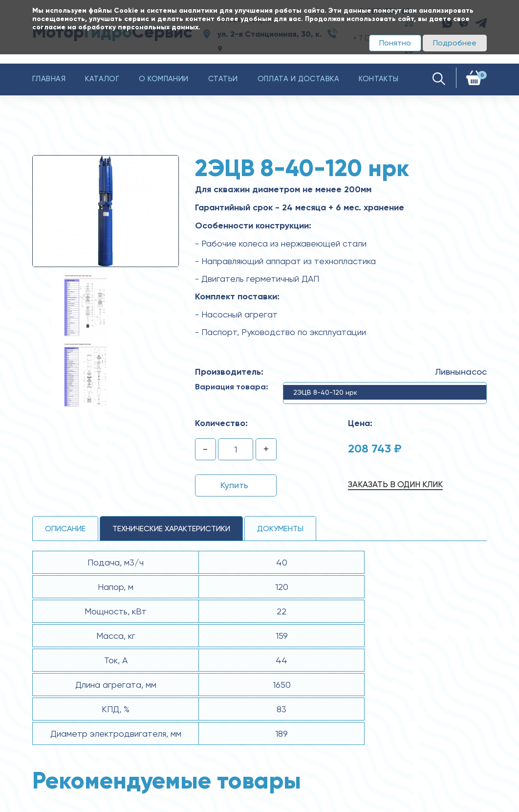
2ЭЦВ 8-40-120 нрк (325, 392)
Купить (234, 485)
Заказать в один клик (395, 484)
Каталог (102, 79)
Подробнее (455, 43)
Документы (280, 529)
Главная (49, 79)
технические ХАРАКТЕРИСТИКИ (171, 529)
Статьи (223, 79)
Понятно (395, 43)
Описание (65, 529)
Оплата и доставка (299, 79)
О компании (164, 79)
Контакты (379, 79)
